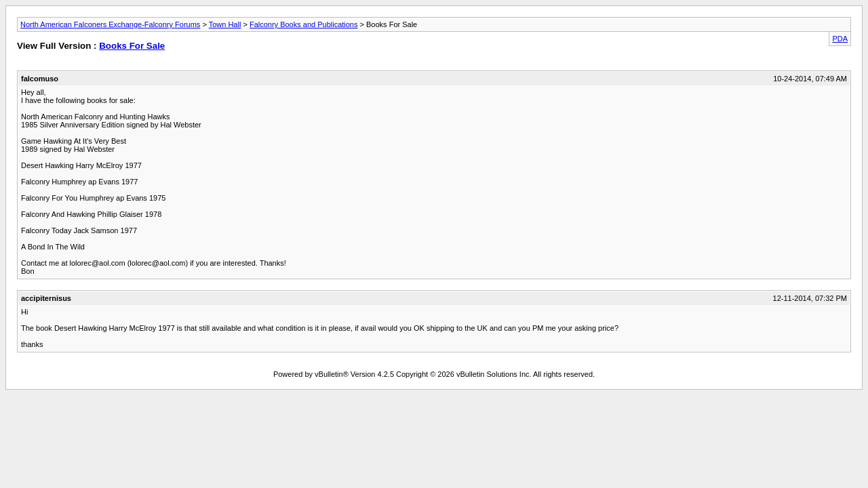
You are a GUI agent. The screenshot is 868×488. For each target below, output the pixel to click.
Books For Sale (132, 46)
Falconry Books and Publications (304, 24)
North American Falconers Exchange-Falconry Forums (110, 24)
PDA (840, 39)
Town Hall (225, 24)
